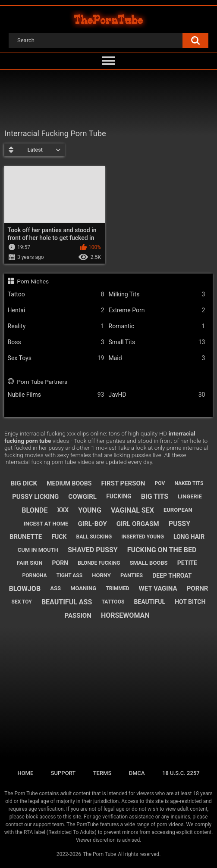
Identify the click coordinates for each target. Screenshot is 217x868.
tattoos (113, 602)
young (90, 510)
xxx (63, 510)
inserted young (143, 537)
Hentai (56, 310)
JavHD (157, 395)
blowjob (25, 589)
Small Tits (157, 342)
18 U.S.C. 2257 (181, 773)
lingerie (190, 496)
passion (78, 616)
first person (123, 483)
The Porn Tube (99, 854)
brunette (26, 537)
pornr (198, 588)
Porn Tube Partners (42, 382)
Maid (157, 358)
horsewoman (125, 615)
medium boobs (69, 483)
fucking (119, 496)
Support (63, 773)
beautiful (149, 602)
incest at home (46, 524)
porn (60, 563)
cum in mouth (38, 550)
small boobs (149, 563)
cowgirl (82, 497)
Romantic (157, 326)
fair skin (30, 563)
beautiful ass (67, 602)
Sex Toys (56, 358)
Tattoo (56, 294)
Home (25, 773)
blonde (35, 510)
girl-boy (93, 524)
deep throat (172, 576)
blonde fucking (99, 563)
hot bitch (190, 602)
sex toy (22, 602)
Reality (56, 326)
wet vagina (158, 588)
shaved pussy (93, 550)
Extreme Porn (157, 310)
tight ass (69, 576)
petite (187, 563)
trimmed (117, 588)
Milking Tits (157, 294)
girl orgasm (138, 524)
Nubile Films (56, 395)
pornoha (35, 576)
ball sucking (94, 537)
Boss (56, 342)
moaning (83, 588)
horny (101, 575)
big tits (155, 496)
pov (160, 483)
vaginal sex (132, 510)
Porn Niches (33, 281)
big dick (24, 483)
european (178, 510)
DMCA (137, 773)
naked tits (189, 483)
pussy (179, 524)
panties (132, 575)
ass (55, 588)
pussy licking (35, 497)
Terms (102, 773)
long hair (189, 537)
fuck (59, 537)
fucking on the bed (162, 550)
